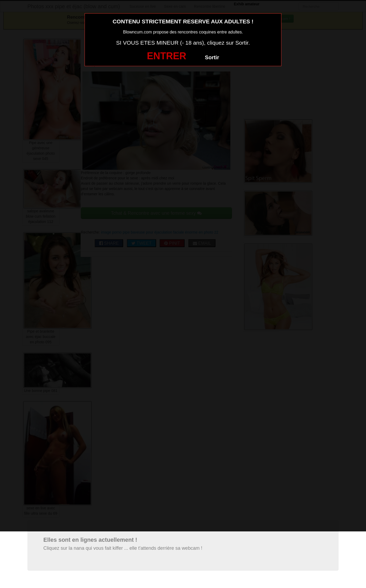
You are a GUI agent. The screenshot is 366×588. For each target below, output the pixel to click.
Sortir (212, 57)
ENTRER (167, 56)
